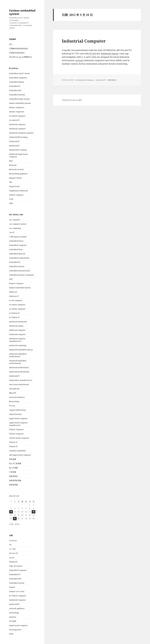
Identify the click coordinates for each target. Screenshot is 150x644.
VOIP (11, 199)
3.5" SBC (13, 549)
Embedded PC (15, 86)
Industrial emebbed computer (21, 133)
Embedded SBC (15, 90)
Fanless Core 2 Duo (17, 592)
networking (14, 613)
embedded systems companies (22, 275)
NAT (11, 161)
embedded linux (16, 249)
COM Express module (18, 237)
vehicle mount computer (19, 438)
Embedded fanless (17, 82)
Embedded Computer (18, 245)
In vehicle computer (17, 116)
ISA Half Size (14, 389)
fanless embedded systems (20, 103)
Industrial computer (17, 124)
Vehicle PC (13, 442)
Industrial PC (14, 141)
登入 (11, 44)
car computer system (18, 224)
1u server (13, 541)
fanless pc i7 (14, 296)
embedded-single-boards (19, 99)
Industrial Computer (18, 600)
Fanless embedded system (22, 12)
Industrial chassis (16, 326)
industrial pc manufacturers (21, 380)
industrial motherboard (19, 367)
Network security (16, 169)
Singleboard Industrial (18, 191)
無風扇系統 (13, 476)
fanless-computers (17, 107)
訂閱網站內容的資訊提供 (19, 49)
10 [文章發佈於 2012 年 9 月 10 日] (11, 512)
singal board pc (15, 414)
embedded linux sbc (17, 254)
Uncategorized (15, 630)
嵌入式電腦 (13, 468)
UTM (11, 634)
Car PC (12, 232)
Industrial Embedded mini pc (21, 350)
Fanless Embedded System (20, 288)
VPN (11, 203)
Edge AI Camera (16, 566)
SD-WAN (13, 621)
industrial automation (18, 322)
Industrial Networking (18, 137)
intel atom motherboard (19, 384)
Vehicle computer (16, 195)
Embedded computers (18, 78)
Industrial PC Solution (18, 150)
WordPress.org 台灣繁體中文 (21, 57)
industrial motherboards (19, 372)
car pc (12, 558)
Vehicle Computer (16, 429)
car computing (15, 228)
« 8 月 (11, 524)
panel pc (13, 617)
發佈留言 (113, 80)
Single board (14, 186)
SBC (11, 182)
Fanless (12, 587)
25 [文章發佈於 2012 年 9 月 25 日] (15, 519)
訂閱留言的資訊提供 (17, 53)
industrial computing (18, 345)
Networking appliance (18, 174)
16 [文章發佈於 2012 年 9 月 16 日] (34, 512)
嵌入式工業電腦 (15, 463)
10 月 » (17, 524)
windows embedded (17, 451)
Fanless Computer (16, 283)
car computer (15, 220)
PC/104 (12, 406)
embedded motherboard (19, 258)
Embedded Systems (17, 95)
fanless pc (13, 292)
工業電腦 (13, 472)
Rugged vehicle (15, 178)
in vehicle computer (17, 305)
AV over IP (13, 553)
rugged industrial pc (18, 410)
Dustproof (13, 562)
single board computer (18, 418)
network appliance (17, 609)
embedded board (16, 241)
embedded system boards (20, 271)
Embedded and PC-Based (19, 73)
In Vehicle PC (14, 313)
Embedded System (17, 266)
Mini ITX (13, 393)
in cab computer (16, 300)
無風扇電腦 (13, 485)
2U (10, 545)
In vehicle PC (14, 120)
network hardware (17, 397)
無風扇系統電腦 (15, 480)
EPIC (11, 279)
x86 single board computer (20, 455)
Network (13, 165)
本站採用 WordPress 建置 (72, 100)
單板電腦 (13, 459)
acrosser (79, 60)
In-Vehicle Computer (18, 596)
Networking (14, 401)
